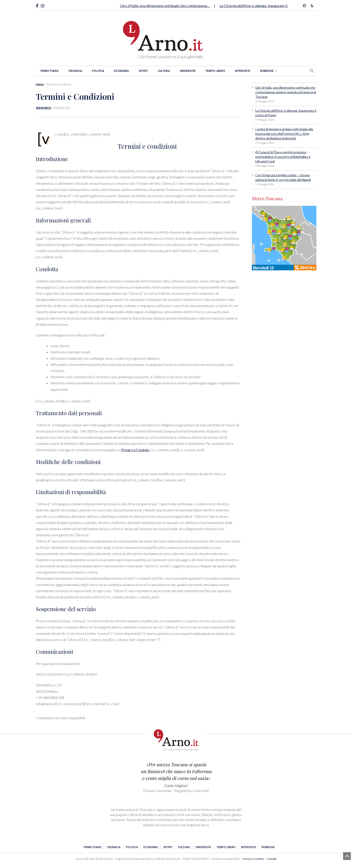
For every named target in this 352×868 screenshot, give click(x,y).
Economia (121, 71)
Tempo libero (215, 71)
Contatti (272, 859)
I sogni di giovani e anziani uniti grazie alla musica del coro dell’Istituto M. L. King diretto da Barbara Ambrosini (284, 134)
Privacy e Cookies (135, 450)
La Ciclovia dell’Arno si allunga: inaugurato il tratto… (260, 6)
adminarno (43, 108)
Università (188, 71)
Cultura (164, 71)
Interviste (243, 71)
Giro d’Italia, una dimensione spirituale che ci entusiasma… (165, 6)
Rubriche (267, 71)
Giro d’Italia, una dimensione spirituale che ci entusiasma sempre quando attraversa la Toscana (286, 92)
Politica (98, 71)
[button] (312, 71)
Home (40, 84)
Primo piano (50, 71)
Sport (143, 71)
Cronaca (75, 71)
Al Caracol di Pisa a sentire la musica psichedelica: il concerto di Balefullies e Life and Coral (283, 157)
